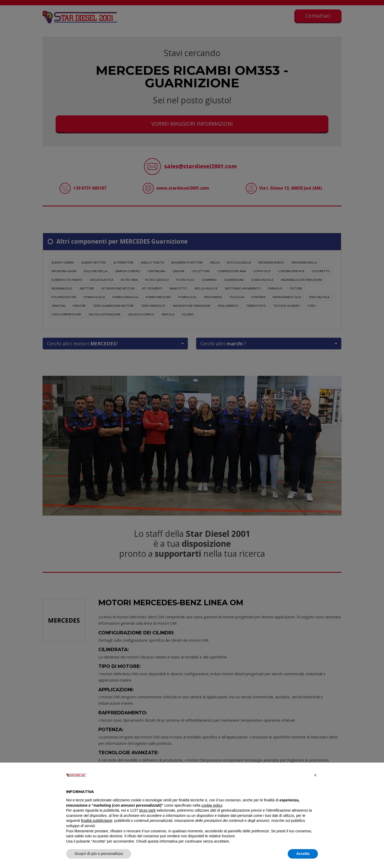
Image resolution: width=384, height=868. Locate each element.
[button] (315, 775)
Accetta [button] (303, 854)
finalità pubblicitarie (97, 821)
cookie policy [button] (212, 805)
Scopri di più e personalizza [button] (99, 854)
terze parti (147, 810)
